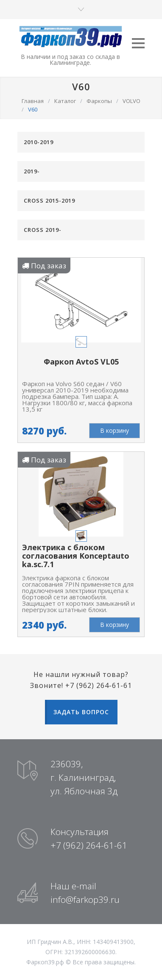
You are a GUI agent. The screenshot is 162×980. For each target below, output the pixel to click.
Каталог (65, 101)
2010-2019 (39, 142)
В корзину (115, 430)
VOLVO (131, 101)
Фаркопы (99, 101)
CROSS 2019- (43, 230)
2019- (32, 171)
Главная (33, 101)
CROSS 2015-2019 (49, 200)
